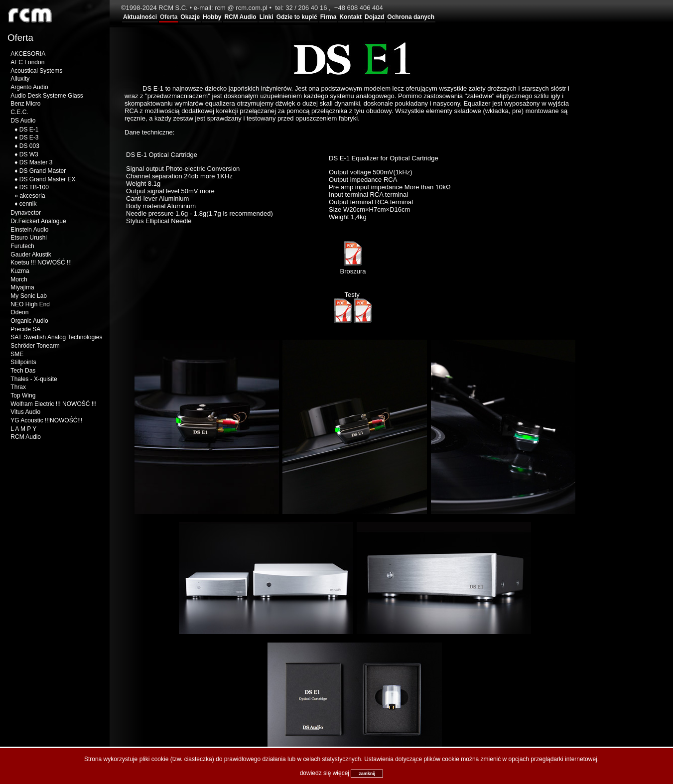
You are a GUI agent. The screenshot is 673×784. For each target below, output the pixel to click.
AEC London (27, 62)
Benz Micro (25, 104)
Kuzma (20, 271)
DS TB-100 (34, 187)
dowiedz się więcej (325, 773)
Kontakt (350, 17)
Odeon (19, 312)
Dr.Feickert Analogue (38, 221)
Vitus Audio (25, 412)
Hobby (212, 17)
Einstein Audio (29, 230)
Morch (19, 279)
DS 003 (29, 146)
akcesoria (32, 196)
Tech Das (23, 371)
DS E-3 (29, 137)
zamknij (367, 774)
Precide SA (25, 329)
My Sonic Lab (29, 296)
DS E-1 (29, 130)
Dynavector (26, 213)
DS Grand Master (43, 171)
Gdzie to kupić (297, 17)
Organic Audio (29, 321)
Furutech (22, 246)
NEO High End (30, 304)
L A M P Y (23, 429)
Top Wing (23, 395)
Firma (329, 17)
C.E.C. (19, 112)
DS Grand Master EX (48, 179)
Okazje (190, 17)
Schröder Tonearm (35, 346)
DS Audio (23, 121)
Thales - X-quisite (34, 379)
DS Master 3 (36, 162)
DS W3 (29, 154)
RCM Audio (240, 17)
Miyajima (22, 287)
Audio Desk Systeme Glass (47, 96)
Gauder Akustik (31, 255)
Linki (267, 17)
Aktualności (140, 17)
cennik (28, 204)
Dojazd (374, 17)
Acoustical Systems (36, 71)
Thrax (18, 387)
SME (17, 354)
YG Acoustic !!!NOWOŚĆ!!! (46, 420)
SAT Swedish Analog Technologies (56, 337)
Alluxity (20, 79)
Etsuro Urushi (29, 238)
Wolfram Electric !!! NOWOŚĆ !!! (53, 404)
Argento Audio (29, 87)
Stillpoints (23, 362)
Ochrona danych (411, 17)
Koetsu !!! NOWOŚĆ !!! (41, 262)
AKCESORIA (28, 54)
